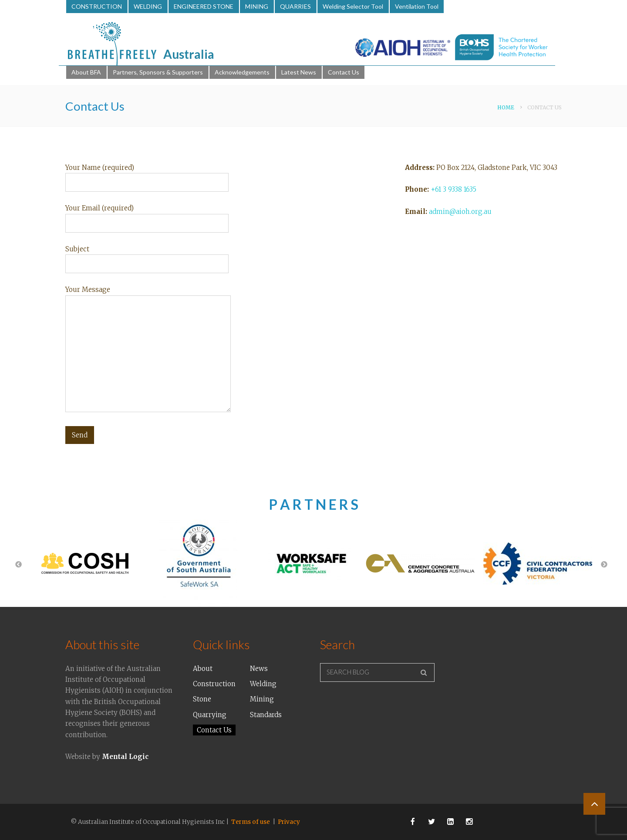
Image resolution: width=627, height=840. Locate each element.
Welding (263, 684)
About (203, 669)
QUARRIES (295, 6)
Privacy (289, 822)
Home (506, 107)
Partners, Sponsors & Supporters (158, 72)
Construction (214, 684)
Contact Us (344, 72)
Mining (262, 699)
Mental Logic (125, 757)
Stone (202, 699)
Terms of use (251, 822)
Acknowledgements (242, 72)
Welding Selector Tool (353, 6)
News (259, 669)
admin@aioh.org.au (460, 212)
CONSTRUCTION (97, 6)
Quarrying (210, 715)
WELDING (148, 6)
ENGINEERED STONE (204, 6)
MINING (257, 6)
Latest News (299, 72)
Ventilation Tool (417, 6)
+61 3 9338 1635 (453, 189)
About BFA (86, 72)
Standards (266, 715)
